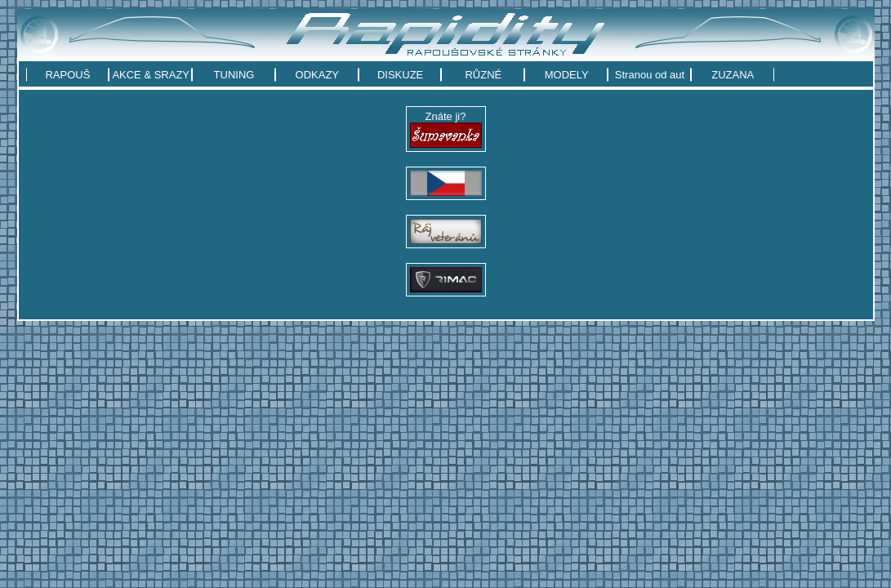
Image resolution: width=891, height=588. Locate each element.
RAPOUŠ (67, 75)
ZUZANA (733, 75)
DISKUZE (400, 75)
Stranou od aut (650, 75)
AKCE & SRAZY (151, 75)
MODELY (567, 75)
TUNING (234, 75)
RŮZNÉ (483, 75)
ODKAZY (317, 75)
